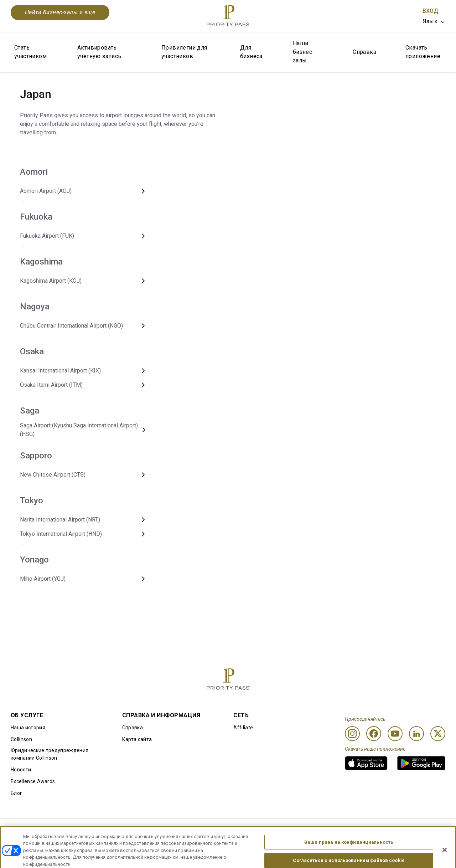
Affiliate (243, 728)
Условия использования (110, 830)
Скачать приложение (423, 52)
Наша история (28, 728)
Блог (16, 793)
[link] (366, 763)
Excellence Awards (33, 781)
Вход (430, 11)
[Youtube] (395, 734)
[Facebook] (374, 734)
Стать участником (30, 52)
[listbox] (434, 21)
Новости (21, 770)
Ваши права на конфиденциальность (349, 859)
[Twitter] (438, 734)
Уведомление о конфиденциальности (319, 830)
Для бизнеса (251, 52)
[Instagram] (352, 734)
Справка (364, 52)
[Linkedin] (416, 734)
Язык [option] (430, 21)
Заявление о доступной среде (408, 830)
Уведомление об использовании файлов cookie (208, 830)
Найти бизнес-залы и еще (60, 12)
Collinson (21, 739)
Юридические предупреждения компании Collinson (50, 754)
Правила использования (41, 830)
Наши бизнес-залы (304, 52)
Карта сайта (137, 739)
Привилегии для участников (184, 52)
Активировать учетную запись (99, 52)
